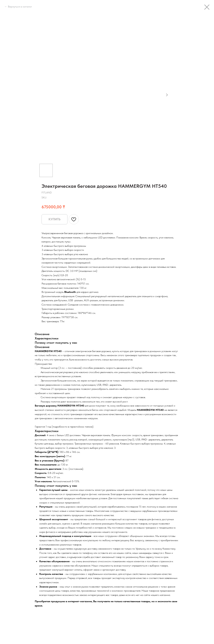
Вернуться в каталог (20, 7)
